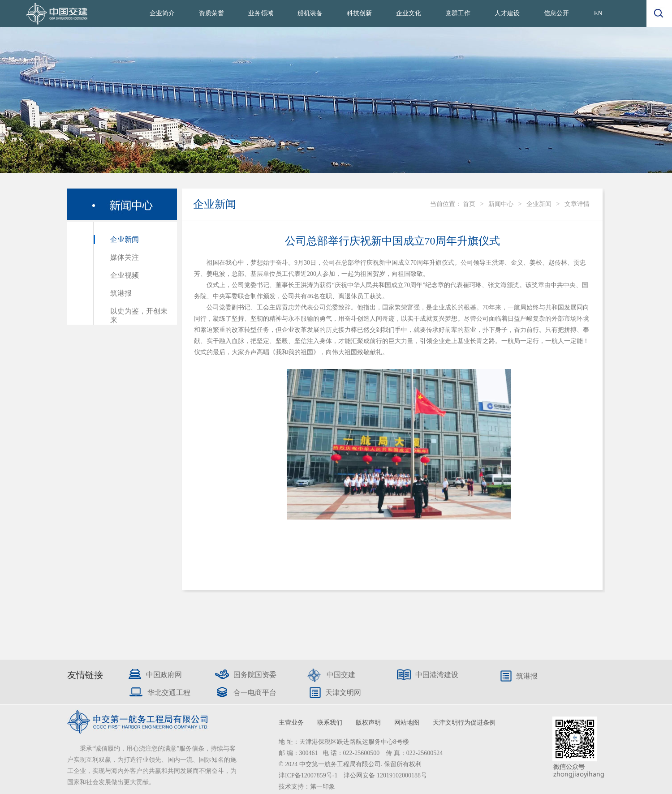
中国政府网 (164, 675)
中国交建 (341, 675)
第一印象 (323, 787)
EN (598, 13)
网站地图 (407, 723)
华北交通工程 (169, 693)
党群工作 (458, 13)
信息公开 (556, 13)
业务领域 (261, 13)
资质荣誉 (211, 13)
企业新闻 (125, 239)
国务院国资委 (255, 675)
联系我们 (330, 723)
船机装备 (310, 13)
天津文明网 (343, 693)
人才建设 (507, 13)
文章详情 (577, 204)
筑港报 (121, 293)
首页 (469, 204)
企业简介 (162, 13)
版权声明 (368, 723)
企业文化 (409, 13)
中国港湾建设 (437, 675)
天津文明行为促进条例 (464, 723)
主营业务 (291, 723)
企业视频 (125, 275)
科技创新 (359, 13)
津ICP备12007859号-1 (309, 775)
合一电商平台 (255, 693)
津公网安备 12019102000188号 (385, 775)
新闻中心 (501, 204)
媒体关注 (125, 257)
